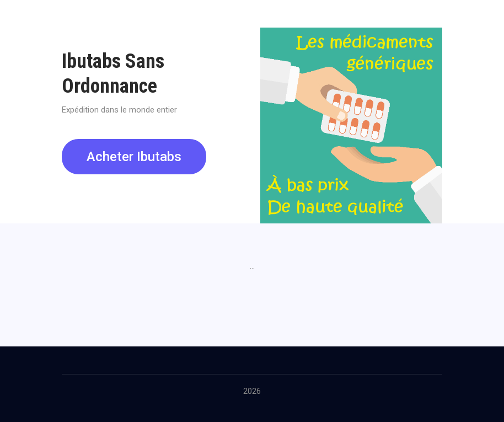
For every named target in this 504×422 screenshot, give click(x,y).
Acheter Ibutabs (134, 157)
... (252, 266)
